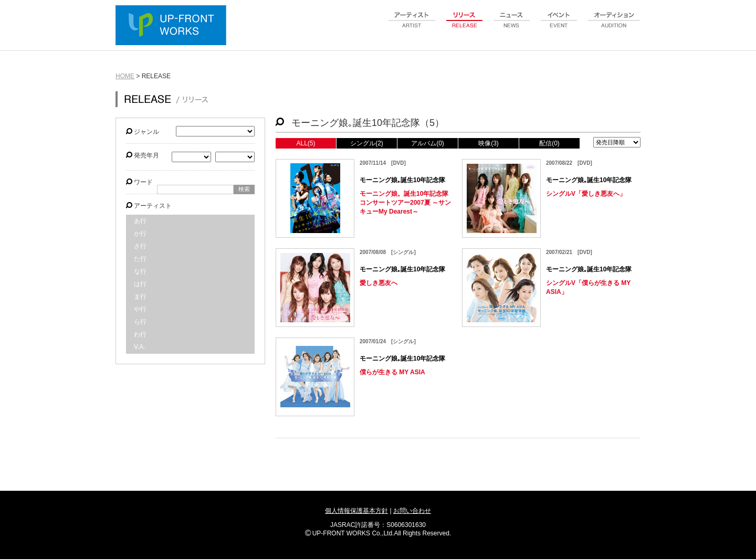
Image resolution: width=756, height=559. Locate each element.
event (559, 26)
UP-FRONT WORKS (173, 26)
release (465, 26)
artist (412, 26)
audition (614, 26)
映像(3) (489, 143)
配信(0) (549, 143)
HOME (125, 76)
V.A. (140, 347)
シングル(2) (367, 143)
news (512, 26)
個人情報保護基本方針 (356, 511)
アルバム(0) (428, 143)
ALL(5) (306, 143)
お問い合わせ (412, 511)
